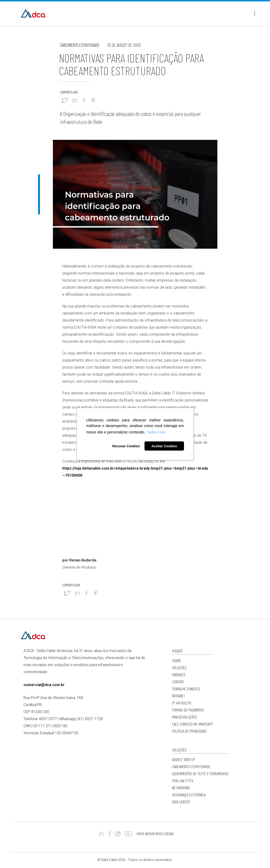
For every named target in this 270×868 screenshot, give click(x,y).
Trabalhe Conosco (186, 689)
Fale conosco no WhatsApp (193, 724)
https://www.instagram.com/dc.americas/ (118, 834)
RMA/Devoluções (184, 717)
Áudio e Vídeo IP (184, 759)
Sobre (177, 660)
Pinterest (93, 100)
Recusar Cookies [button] (126, 446)
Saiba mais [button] (156, 432)
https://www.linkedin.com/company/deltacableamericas (101, 834)
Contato (178, 682)
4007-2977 (48, 719)
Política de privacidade (189, 731)
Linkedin (75, 100)
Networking (181, 788)
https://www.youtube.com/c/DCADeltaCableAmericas (128, 834)
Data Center (181, 802)
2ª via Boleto (182, 703)
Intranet (178, 696)
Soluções (179, 668)
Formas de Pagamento (188, 710)
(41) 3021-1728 (90, 719)
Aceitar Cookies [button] (164, 446)
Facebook (84, 100)
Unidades (179, 675)
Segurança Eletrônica (189, 795)
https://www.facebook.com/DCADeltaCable (110, 834)
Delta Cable (33, 14)
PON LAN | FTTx (183, 781)
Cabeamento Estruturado (80, 45)
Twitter (65, 100)
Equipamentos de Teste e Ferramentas (200, 774)
